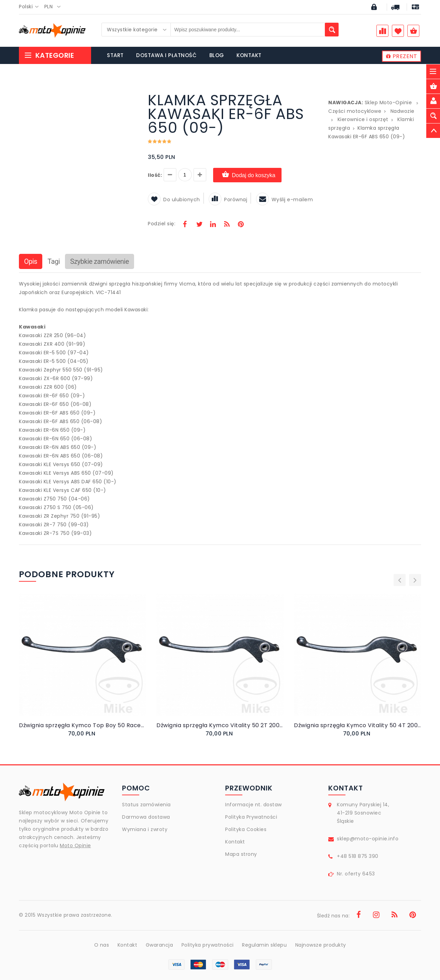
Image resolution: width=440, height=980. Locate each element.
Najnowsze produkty (321, 945)
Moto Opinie (75, 846)
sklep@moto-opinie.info (368, 839)
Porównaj (228, 200)
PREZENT (402, 56)
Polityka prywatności (208, 945)
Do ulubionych (174, 200)
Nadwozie (403, 111)
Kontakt (235, 842)
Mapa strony (241, 854)
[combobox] (31, 7)
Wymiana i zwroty (145, 829)
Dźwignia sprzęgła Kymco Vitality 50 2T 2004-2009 (220, 725)
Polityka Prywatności (251, 817)
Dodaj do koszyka (247, 175)
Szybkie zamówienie (100, 261)
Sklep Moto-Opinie (388, 103)
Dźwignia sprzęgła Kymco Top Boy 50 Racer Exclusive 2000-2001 (82, 725)
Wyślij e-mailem (285, 200)
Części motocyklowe (355, 111)
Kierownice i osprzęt (363, 119)
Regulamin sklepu (264, 945)
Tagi (54, 261)
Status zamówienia (146, 805)
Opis (31, 261)
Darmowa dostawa (146, 817)
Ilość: (155, 175)
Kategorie (49, 55)
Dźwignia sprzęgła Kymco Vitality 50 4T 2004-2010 (357, 725)
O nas (102, 945)
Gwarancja (159, 945)
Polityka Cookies (246, 829)
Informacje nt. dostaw (254, 805)
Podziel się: (162, 224)
